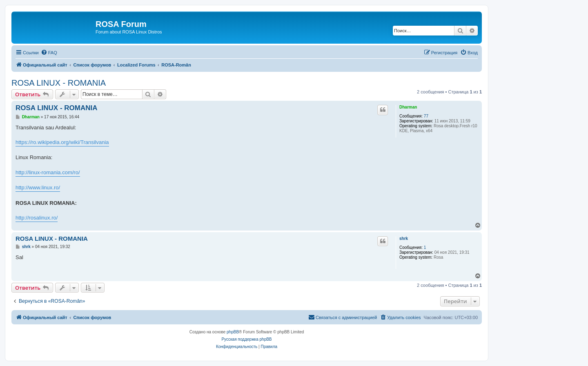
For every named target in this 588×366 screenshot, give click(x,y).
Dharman (408, 107)
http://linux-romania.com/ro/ (48, 172)
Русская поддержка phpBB (246, 339)
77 (426, 116)
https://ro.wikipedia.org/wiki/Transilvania (62, 142)
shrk (404, 238)
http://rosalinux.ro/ (37, 218)
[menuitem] (49, 53)
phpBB (233, 332)
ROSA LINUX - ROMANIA (59, 83)
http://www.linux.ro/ (38, 187)
